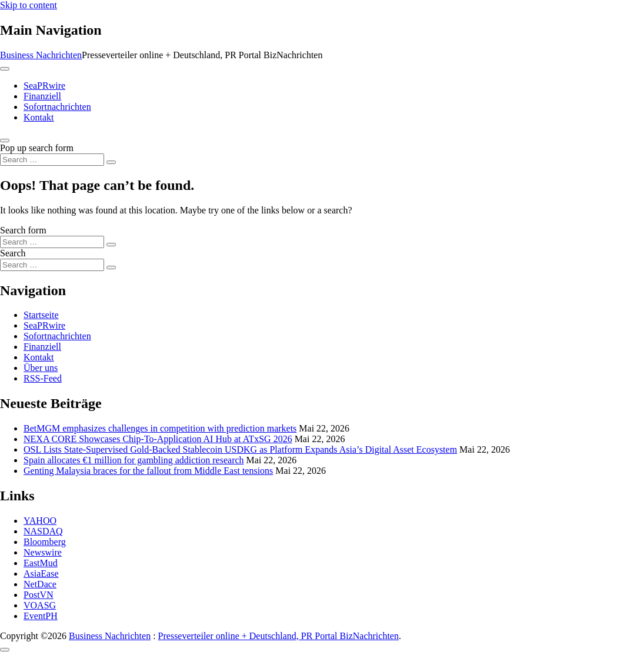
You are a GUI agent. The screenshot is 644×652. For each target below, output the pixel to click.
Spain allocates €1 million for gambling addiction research (134, 460)
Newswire (43, 552)
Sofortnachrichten (57, 107)
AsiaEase (41, 574)
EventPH (41, 616)
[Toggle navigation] (5, 69)
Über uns (41, 368)
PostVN (39, 595)
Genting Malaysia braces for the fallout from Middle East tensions (148, 471)
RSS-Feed (43, 378)
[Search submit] (111, 162)
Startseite (41, 315)
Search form (23, 230)
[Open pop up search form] (5, 141)
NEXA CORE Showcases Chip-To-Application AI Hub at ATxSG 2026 (158, 439)
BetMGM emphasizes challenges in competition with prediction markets (160, 428)
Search (13, 253)
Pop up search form (37, 148)
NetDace (40, 584)
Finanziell (42, 96)
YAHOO (40, 521)
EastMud (41, 563)
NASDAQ (43, 531)
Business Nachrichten (41, 55)
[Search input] (52, 160)
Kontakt (39, 117)
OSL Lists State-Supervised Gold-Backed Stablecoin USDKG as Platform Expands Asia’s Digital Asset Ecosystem (240, 449)
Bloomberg (45, 542)
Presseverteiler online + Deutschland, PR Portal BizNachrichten (278, 636)
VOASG (40, 605)
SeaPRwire (44, 86)
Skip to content (29, 5)
